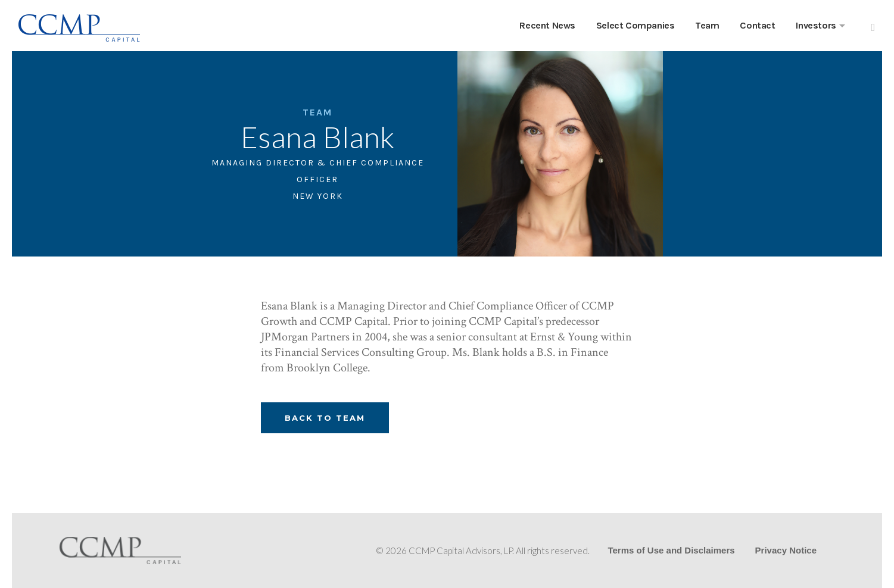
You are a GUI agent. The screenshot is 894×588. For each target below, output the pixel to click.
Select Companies (636, 25)
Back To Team (325, 418)
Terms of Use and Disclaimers (671, 550)
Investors (816, 25)
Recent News (547, 25)
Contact (757, 25)
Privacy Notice (786, 550)
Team (707, 25)
